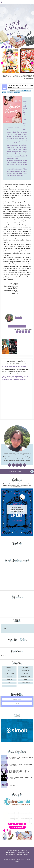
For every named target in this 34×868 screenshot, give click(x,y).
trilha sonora (26, 683)
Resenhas (17, 92)
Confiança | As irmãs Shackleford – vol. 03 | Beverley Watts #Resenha (10, 77)
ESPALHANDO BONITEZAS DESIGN (23, 861)
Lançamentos (9, 668)
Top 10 (10, 671)
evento (26, 674)
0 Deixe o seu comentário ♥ (17, 326)
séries (26, 680)
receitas (10, 677)
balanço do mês (26, 671)
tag (10, 683)
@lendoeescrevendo (9, 629)
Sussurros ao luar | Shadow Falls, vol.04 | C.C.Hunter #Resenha (17, 509)
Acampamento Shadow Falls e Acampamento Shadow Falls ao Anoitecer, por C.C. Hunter (19, 771)
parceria (10, 92)
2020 (18, 91)
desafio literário (9, 674)
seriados (10, 680)
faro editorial (25, 91)
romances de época (26, 677)
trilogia (10, 686)
